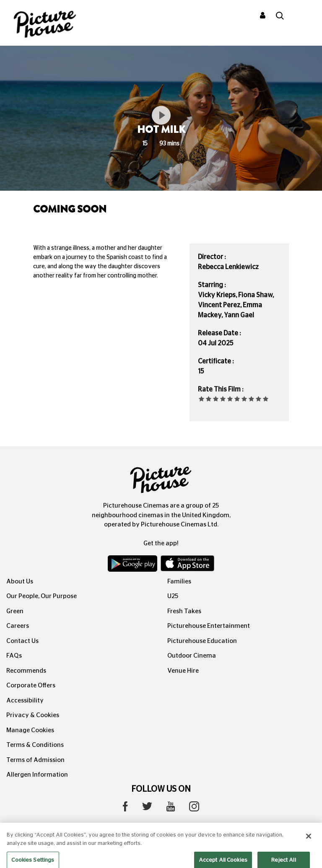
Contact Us (22, 641)
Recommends (26, 671)
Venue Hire (183, 671)
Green (15, 611)
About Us (20, 582)
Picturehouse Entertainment (209, 626)
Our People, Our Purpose (42, 596)
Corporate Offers (31, 685)
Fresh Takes (184, 611)
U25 (173, 596)
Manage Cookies (30, 730)
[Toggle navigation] (304, 16)
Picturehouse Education (202, 641)
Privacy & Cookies (33, 715)
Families (179, 582)
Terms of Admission (35, 760)
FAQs (14, 656)
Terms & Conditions (35, 745)
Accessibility (25, 701)
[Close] (309, 842)
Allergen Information (37, 775)
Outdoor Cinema (192, 656)
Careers (18, 626)
